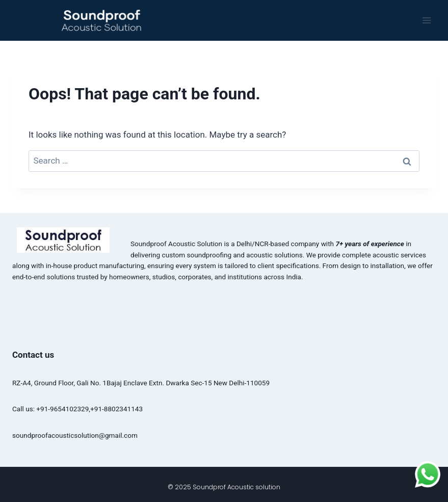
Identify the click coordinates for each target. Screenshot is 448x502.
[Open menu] (426, 20)
